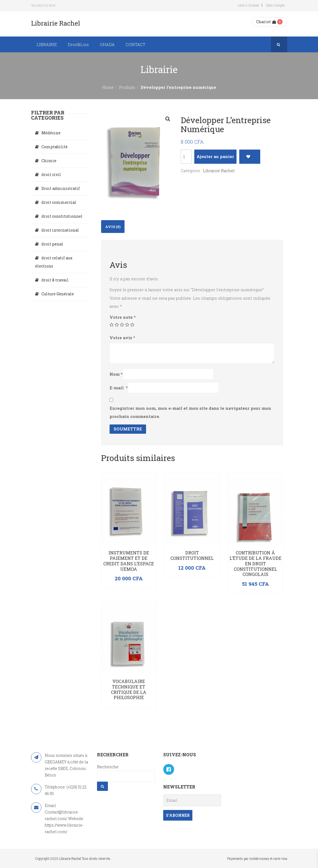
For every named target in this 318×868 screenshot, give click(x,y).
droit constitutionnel (62, 216)
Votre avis (122, 338)
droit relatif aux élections (54, 262)
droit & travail (55, 280)
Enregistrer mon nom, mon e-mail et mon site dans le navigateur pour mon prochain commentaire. (190, 412)
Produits (127, 87)
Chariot (266, 22)
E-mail (119, 388)
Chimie (49, 161)
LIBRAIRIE (47, 44)
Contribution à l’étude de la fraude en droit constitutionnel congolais (255, 563)
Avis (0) (113, 227)
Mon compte (275, 5)
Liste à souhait (249, 5)
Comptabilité (54, 147)
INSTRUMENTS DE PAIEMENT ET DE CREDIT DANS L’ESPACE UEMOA (129, 561)
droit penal (52, 244)
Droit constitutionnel (192, 555)
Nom (116, 374)
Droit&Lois (78, 44)
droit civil (51, 174)
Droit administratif (61, 188)
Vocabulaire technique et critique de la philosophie (129, 689)
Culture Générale (58, 294)
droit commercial (59, 202)
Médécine (51, 133)
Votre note (123, 317)
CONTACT (136, 44)
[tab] (113, 227)
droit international (60, 230)
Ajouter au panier (215, 156)
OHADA (107, 44)
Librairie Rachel (219, 171)
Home (108, 87)
